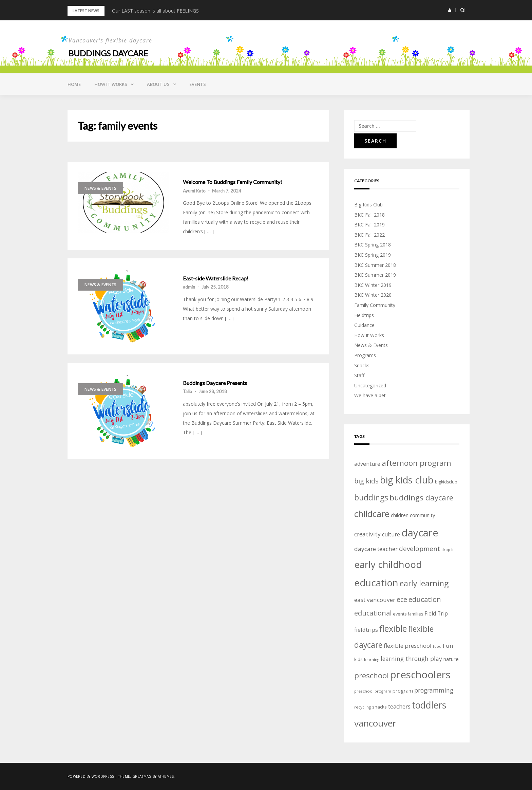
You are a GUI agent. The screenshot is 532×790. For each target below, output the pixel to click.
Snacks (362, 365)
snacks (379, 707)
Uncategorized (370, 385)
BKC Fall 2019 (369, 225)
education (425, 599)
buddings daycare (421, 498)
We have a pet (370, 395)
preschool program (373, 691)
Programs (365, 355)
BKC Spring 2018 (373, 245)
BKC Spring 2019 (373, 255)
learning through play (411, 659)
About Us (158, 84)
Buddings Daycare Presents (215, 383)
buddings (371, 497)
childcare (372, 514)
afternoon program (416, 463)
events (400, 614)
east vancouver (375, 600)
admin (189, 287)
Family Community (375, 305)
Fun (448, 646)
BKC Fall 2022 (369, 235)
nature (451, 659)
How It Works (369, 335)
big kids (366, 481)
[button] (450, 10)
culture (391, 534)
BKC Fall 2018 (369, 215)
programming (434, 690)
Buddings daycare (108, 53)
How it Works (111, 84)
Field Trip (436, 613)
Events (198, 84)
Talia (187, 391)
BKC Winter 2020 (373, 295)
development (420, 549)
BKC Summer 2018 (375, 265)
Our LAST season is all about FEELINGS (155, 11)
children (400, 515)
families (415, 614)
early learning (424, 583)
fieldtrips (366, 630)
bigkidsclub (446, 482)
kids (358, 659)
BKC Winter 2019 (373, 285)
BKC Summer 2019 (375, 275)
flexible (393, 628)
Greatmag (142, 776)
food (437, 646)
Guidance (364, 325)
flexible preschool (408, 646)
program (403, 691)
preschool (372, 675)
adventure (367, 464)
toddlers (429, 705)
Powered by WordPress (91, 776)
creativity (367, 534)
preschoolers (420, 675)
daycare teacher (376, 549)
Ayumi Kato (194, 191)
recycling (363, 707)
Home (74, 84)
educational (373, 613)
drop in (448, 550)
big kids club (407, 480)
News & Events (100, 188)
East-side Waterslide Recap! (216, 278)
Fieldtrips (364, 315)
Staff (359, 375)
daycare (420, 533)
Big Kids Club (368, 205)
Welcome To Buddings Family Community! (232, 182)
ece (402, 599)
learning (372, 659)
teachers (399, 706)
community (422, 515)
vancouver (375, 723)
